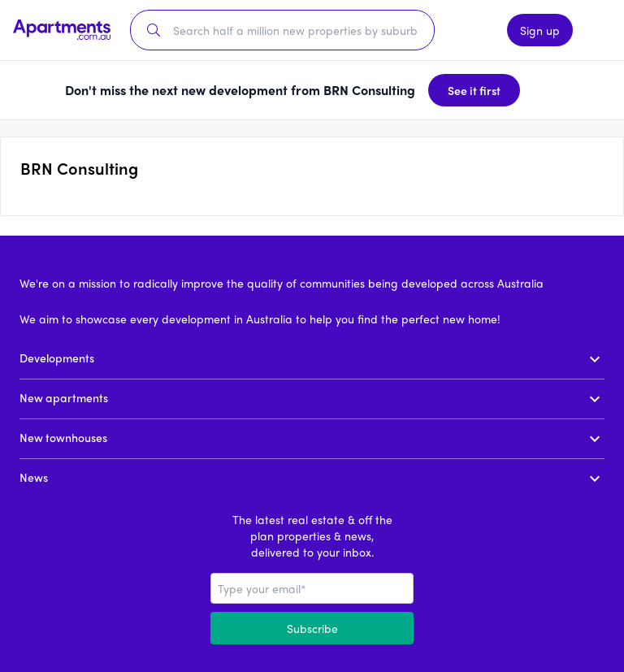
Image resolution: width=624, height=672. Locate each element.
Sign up (540, 30)
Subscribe (312, 628)
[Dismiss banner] (546, 90)
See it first (474, 90)
